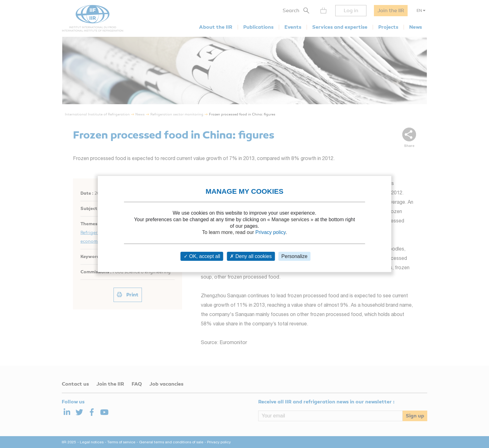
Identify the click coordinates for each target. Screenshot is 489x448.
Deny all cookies (251, 256)
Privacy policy (271, 232)
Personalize (294, 256)
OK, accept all (202, 256)
